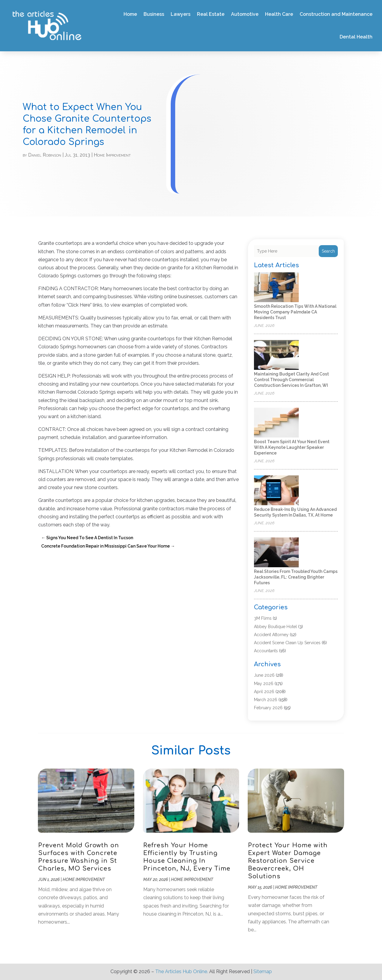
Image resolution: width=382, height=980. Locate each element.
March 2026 (266, 700)
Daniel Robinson (45, 155)
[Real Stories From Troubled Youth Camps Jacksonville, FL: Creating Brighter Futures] (276, 553)
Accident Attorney (271, 635)
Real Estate (211, 14)
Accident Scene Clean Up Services (287, 643)
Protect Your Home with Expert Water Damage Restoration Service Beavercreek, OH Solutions (288, 861)
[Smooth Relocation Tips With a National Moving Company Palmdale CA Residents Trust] (276, 288)
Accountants (266, 651)
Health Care (279, 14)
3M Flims (263, 618)
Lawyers (181, 14)
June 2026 (264, 675)
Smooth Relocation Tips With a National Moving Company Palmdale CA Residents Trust (295, 312)
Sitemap (263, 972)
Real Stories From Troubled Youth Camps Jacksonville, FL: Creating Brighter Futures (296, 577)
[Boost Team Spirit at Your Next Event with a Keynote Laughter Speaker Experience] (276, 423)
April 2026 (264, 692)
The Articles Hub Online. (182, 972)
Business (154, 14)
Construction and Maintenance (336, 14)
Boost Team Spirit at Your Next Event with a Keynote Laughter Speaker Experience (292, 447)
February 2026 (268, 708)
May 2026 (264, 684)
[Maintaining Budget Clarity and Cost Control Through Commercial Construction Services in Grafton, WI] (276, 355)
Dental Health (356, 37)
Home (130, 14)
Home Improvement (112, 155)
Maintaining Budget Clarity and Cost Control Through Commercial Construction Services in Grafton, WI (291, 380)
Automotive (245, 14)
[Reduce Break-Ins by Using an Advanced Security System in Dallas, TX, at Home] (276, 491)
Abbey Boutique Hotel (275, 627)
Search (328, 251)
